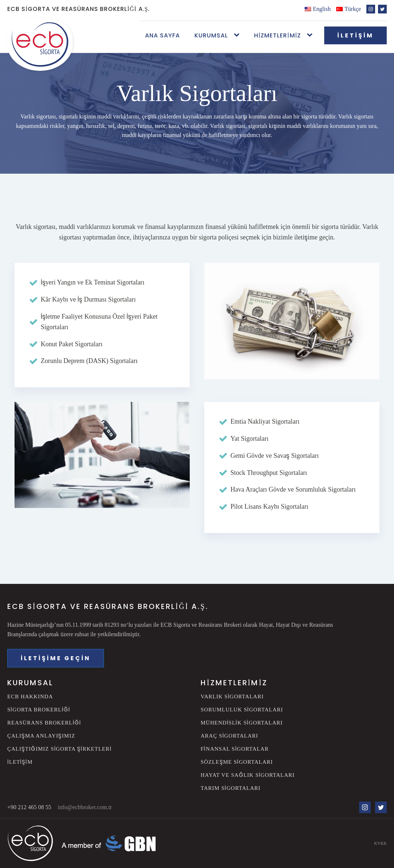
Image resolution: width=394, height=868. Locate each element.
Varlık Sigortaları (232, 696)
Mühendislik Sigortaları (242, 722)
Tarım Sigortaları (231, 788)
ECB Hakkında (30, 696)
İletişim (20, 762)
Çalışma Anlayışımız (41, 736)
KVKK (380, 843)
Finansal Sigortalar (235, 749)
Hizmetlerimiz (278, 35)
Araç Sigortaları (229, 736)
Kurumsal (211, 35)
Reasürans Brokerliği (44, 722)
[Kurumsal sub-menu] (238, 35)
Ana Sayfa (162, 35)
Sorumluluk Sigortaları (242, 709)
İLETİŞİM (355, 35)
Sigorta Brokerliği (39, 709)
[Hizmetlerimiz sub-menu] (311, 35)
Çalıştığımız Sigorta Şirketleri (59, 749)
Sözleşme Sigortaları (237, 762)
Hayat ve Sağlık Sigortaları (248, 775)
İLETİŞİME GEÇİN (56, 658)
